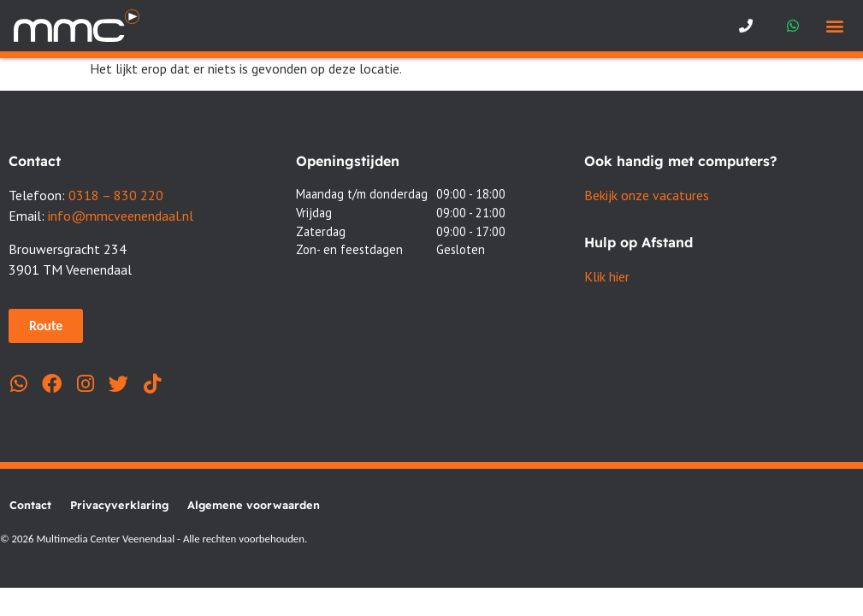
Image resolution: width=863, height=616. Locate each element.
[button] (835, 26)
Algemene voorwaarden (254, 505)
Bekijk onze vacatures (647, 195)
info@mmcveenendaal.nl (121, 216)
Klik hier (607, 276)
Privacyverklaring (119, 505)
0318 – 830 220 (116, 195)
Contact (30, 505)
